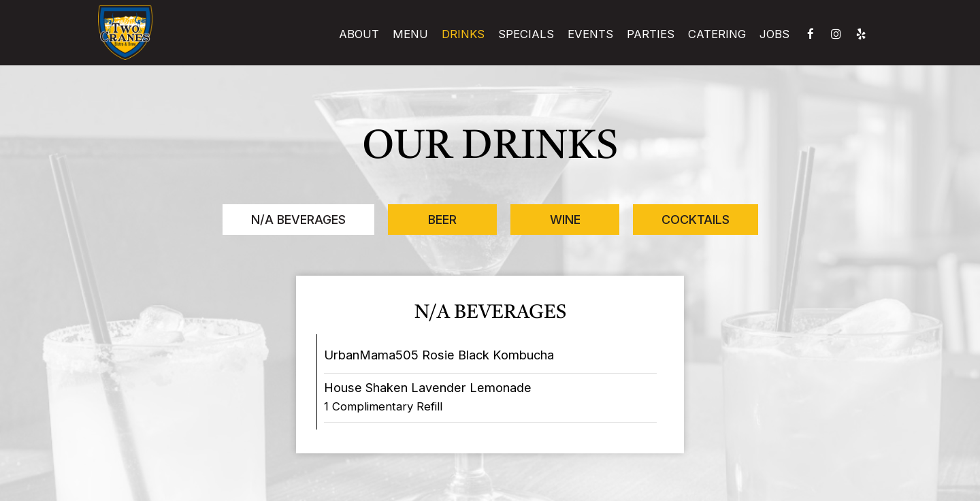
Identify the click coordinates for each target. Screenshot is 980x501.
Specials (526, 34)
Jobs (774, 34)
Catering (717, 34)
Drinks (463, 34)
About (359, 34)
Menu (410, 34)
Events (590, 34)
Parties (651, 34)
